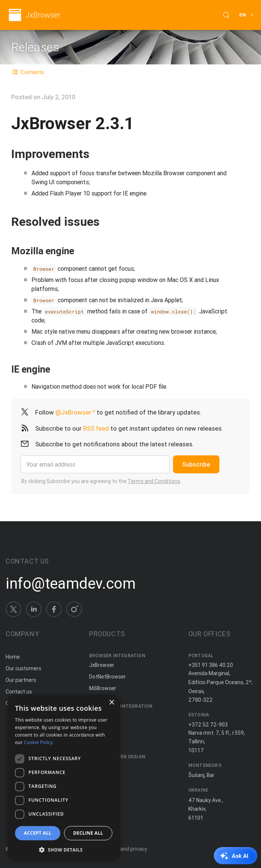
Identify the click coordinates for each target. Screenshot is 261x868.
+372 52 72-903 (208, 725)
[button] (64, 849)
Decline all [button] (88, 833)
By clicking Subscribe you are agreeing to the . (101, 481)
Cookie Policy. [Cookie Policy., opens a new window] (39, 742)
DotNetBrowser (107, 677)
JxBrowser (43, 15)
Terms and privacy (125, 849)
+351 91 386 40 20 (211, 665)
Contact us (19, 692)
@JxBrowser (73, 412)
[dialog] (64, 778)
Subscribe (196, 464)
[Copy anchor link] (97, 154)
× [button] (111, 703)
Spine (96, 767)
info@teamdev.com (71, 583)
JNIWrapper (103, 739)
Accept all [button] (38, 833)
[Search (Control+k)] (226, 15)
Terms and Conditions (154, 481)
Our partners (21, 680)
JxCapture (102, 716)
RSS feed (96, 428)
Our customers (23, 668)
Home (13, 657)
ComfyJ (99, 727)
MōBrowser (103, 688)
